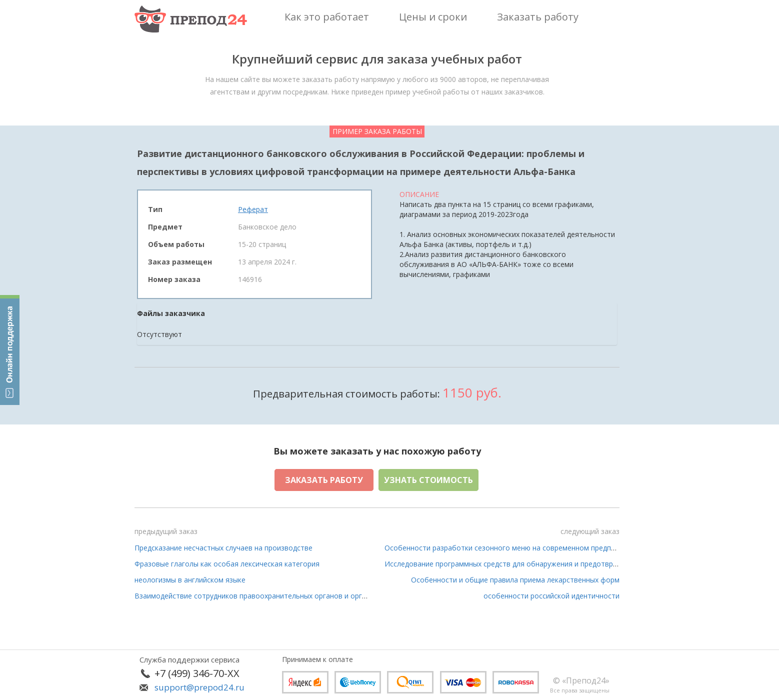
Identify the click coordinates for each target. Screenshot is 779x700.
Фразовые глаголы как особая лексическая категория (227, 564)
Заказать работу (324, 480)
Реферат (253, 209)
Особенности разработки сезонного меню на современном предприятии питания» (526, 548)
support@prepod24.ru (199, 687)
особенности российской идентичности (551, 596)
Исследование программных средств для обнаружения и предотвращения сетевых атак (535, 564)
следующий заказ (590, 531)
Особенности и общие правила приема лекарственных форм (515, 580)
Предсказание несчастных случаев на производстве (223, 548)
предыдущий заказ (166, 531)
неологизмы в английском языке (190, 580)
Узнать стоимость (428, 480)
